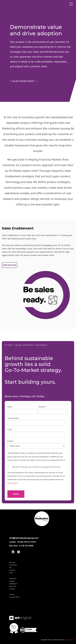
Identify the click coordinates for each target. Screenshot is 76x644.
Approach (13, 578)
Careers (12, 594)
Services (12, 562)
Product (12, 570)
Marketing (13, 565)
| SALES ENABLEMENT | (23, 81)
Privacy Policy (12, 483)
